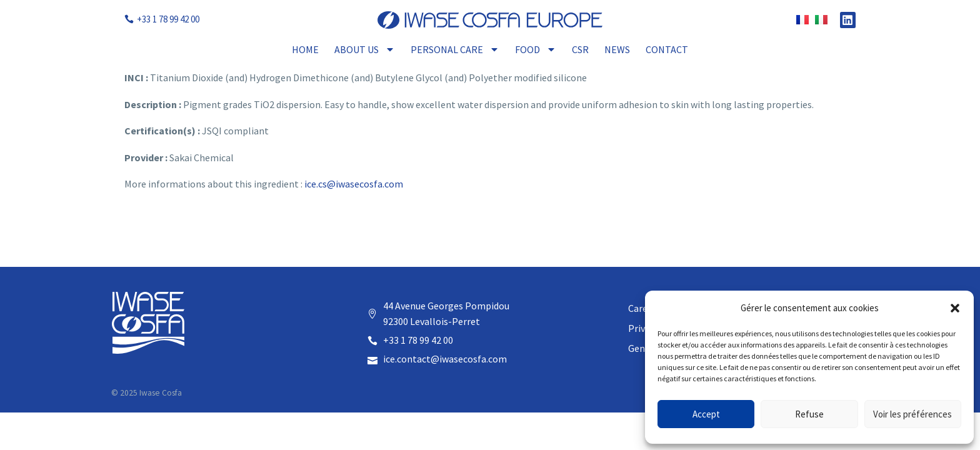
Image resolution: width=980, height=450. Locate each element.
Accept (706, 414)
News (617, 49)
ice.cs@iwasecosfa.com (354, 184)
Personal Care (455, 49)
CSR (580, 49)
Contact (667, 49)
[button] (955, 308)
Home (305, 49)
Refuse (809, 414)
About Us (365, 49)
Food (536, 49)
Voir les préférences (912, 414)
